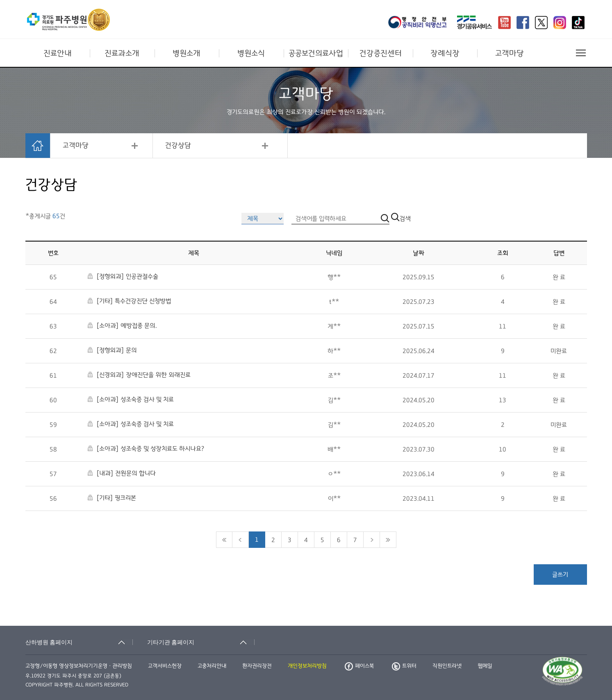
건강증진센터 (381, 53)
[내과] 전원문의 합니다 (122, 473)
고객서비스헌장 (165, 666)
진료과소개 (122, 53)
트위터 (404, 666)
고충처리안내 (212, 666)
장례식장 (445, 53)
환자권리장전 (257, 666)
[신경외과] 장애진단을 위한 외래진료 (139, 375)
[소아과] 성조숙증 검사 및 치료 (131, 399)
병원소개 (187, 53)
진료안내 (58, 53)
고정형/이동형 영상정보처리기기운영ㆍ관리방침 (79, 666)
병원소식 (251, 53)
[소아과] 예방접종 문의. (122, 326)
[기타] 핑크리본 (112, 498)
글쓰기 (560, 575)
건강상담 (178, 146)
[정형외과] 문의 (112, 350)
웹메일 (485, 666)
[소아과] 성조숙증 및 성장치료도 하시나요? (146, 449)
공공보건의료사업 (316, 53)
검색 (401, 219)
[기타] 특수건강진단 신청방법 (129, 301)
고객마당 (510, 53)
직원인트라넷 (447, 666)
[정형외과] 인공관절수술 (123, 276)
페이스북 (359, 666)
